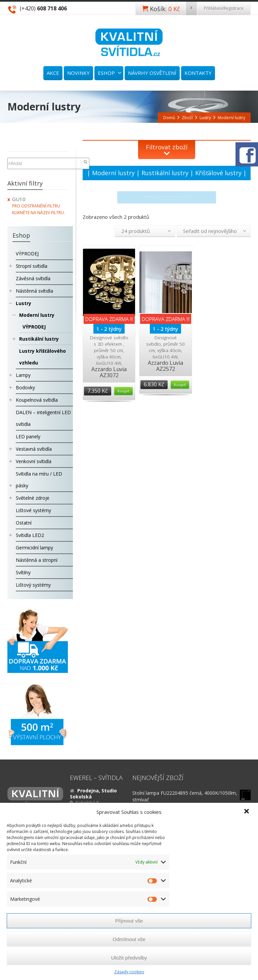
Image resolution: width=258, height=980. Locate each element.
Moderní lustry (113, 173)
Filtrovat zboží (167, 147)
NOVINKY (78, 73)
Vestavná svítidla (34, 449)
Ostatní (24, 523)
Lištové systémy (33, 510)
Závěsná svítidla (33, 278)
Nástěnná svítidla (34, 291)
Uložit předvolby (129, 958)
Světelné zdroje (33, 498)
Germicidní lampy (34, 548)
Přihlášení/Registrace (224, 8)
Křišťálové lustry (218, 173)
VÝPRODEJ (27, 254)
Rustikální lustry (165, 173)
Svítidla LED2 (30, 535)
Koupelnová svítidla (37, 400)
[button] (247, 812)
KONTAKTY (198, 73)
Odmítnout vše (129, 939)
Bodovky (25, 387)
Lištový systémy (33, 585)
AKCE (53, 73)
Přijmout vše (129, 921)
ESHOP (110, 73)
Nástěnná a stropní (37, 560)
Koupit (123, 391)
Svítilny (23, 572)
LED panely (28, 436)
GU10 (19, 199)
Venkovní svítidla (34, 461)
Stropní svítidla (32, 266)
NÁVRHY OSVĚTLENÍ (152, 73)
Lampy (23, 375)
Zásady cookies (129, 972)
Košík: (173, 8)
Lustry (24, 303)
